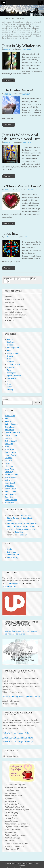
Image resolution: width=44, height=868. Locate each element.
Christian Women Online (24, 863)
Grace (9, 359)
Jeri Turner (9, 461)
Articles (10, 339)
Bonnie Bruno (10, 427)
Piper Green (9, 486)
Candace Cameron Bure (14, 433)
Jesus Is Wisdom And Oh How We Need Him (22, 137)
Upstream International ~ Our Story (18, 631)
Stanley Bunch (12, 518)
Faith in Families (13, 353)
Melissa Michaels (11, 477)
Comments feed (13, 555)
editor (7, 447)
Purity (9, 370)
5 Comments (27, 49)
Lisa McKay (9, 472)
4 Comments (27, 142)
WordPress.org (13, 558)
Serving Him (12, 373)
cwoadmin (8, 438)
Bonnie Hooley (10, 430)
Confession (11, 342)
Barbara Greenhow (12, 424)
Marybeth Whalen (11, 475)
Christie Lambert (11, 435)
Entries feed (12, 552)
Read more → (9, 80)
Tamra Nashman (11, 500)
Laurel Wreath (10, 469)
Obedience (11, 367)
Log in (9, 549)
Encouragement (13, 348)
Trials (9, 381)
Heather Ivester (10, 452)
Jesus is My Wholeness (21, 46)
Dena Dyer (9, 444)
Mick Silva (8, 480)
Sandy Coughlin (11, 491)
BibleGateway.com (9, 586)
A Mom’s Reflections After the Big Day (21, 529)
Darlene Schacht (11, 441)
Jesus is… (10, 234)
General (10, 356)
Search (5, 399)
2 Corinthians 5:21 (16, 583)
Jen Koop (8, 458)
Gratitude (11, 362)
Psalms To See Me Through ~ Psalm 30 (17, 733)
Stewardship (12, 378)
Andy (7, 419)
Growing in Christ (13, 364)
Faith (9, 350)
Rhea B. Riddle (10, 489)
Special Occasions (14, 376)
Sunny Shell (9, 497)
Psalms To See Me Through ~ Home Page (18, 742)
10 (5, 281)
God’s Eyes (19, 532)
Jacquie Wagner (11, 455)
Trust (9, 384)
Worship (10, 390)
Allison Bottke (10, 416)
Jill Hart (7, 463)
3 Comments (29, 189)
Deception (11, 345)
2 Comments (26, 94)
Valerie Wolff (9, 503)
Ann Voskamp (10, 421)
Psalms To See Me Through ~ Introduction (18, 737)
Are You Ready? (27, 515)
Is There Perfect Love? (22, 186)
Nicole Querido (10, 483)
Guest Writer (9, 449)
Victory (10, 387)
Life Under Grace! (18, 90)
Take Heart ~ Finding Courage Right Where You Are (21, 697)
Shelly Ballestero (11, 494)
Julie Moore (8, 49)
